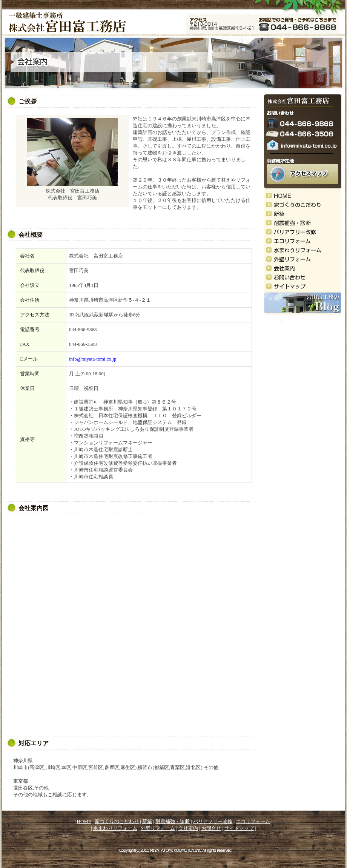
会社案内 (188, 828)
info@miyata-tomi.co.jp (93, 359)
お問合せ (211, 828)
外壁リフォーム (158, 828)
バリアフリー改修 (213, 821)
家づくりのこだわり (117, 821)
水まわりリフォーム (115, 828)
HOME (84, 821)
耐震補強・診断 (173, 821)
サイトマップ (239, 828)
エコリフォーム (253, 821)
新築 (147, 821)
